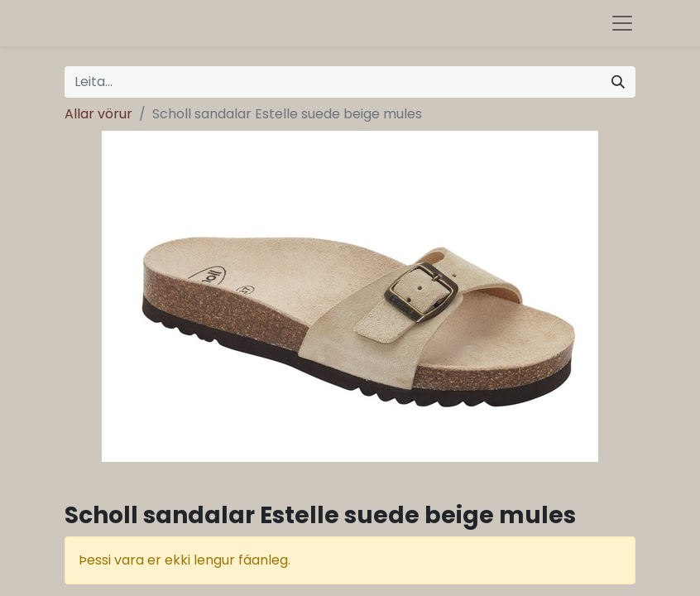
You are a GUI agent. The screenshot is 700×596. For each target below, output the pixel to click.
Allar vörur (98, 114)
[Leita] (618, 82)
